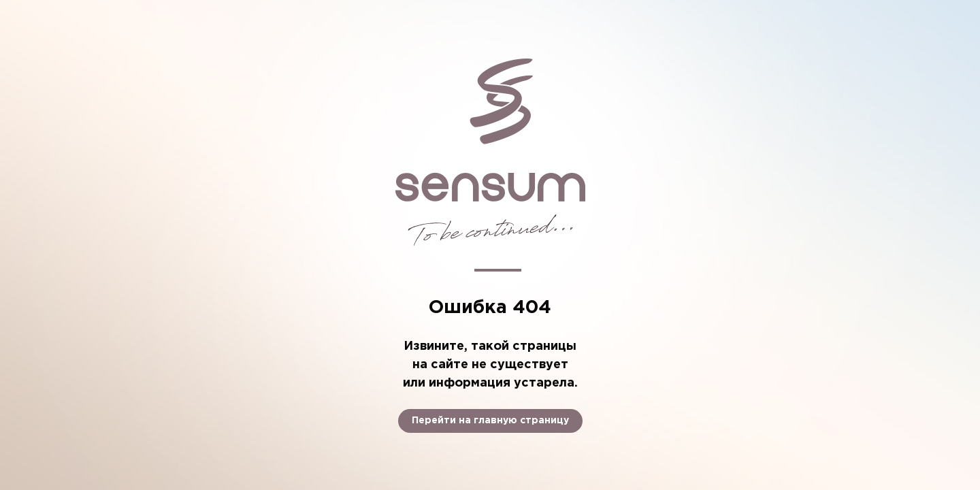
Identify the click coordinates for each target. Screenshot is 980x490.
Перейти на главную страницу (490, 421)
